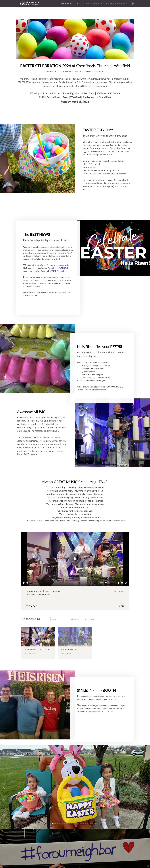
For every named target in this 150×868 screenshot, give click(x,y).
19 (93, 823)
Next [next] (146, 787)
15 (83, 823)
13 (79, 823)
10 (72, 823)
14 (81, 823)
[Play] (24, 583)
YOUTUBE (52, 270)
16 (86, 823)
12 (76, 823)
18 (90, 823)
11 (74, 823)
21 (97, 823)
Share (121, 606)
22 (100, 823)
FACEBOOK (64, 267)
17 (88, 823)
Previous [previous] (4, 787)
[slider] (63, 583)
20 (95, 823)
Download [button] (31, 606)
